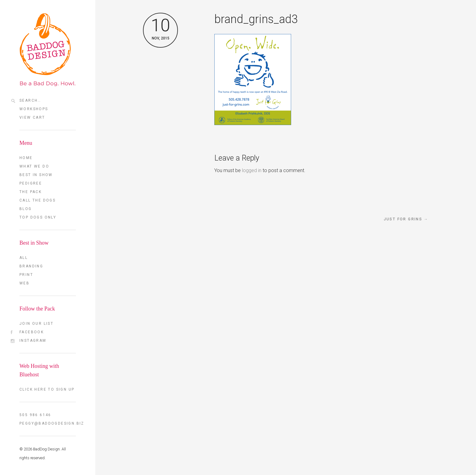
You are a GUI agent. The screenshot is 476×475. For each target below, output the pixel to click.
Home (26, 158)
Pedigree (31, 183)
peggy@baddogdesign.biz (48, 423)
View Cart (32, 117)
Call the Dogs (37, 200)
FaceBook (32, 332)
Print (26, 275)
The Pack (31, 192)
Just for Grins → (406, 219)
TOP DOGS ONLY (38, 217)
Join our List (36, 324)
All (24, 258)
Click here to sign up (47, 389)
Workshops (34, 109)
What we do (34, 166)
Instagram (33, 341)
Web (24, 283)
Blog (26, 209)
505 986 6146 (35, 415)
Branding (31, 266)
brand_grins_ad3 (256, 19)
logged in (252, 170)
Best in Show (36, 175)
